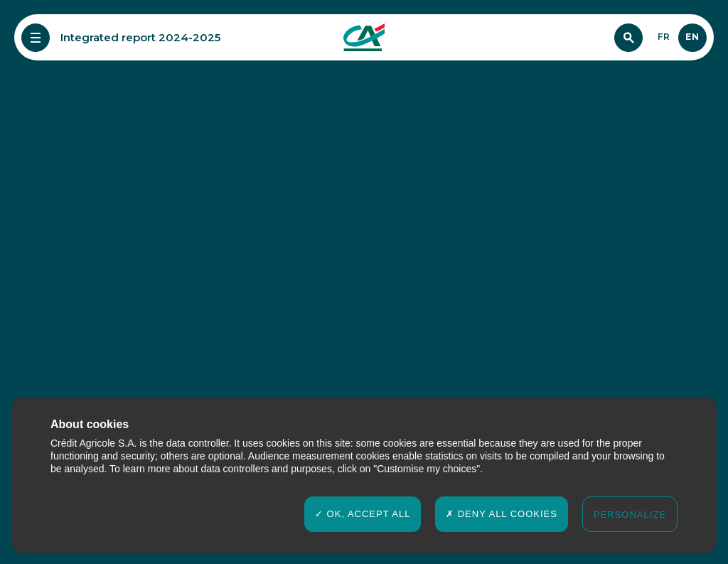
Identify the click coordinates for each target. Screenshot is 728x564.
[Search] (628, 38)
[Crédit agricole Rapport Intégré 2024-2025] (364, 38)
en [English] (692, 37)
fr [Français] (664, 37)
